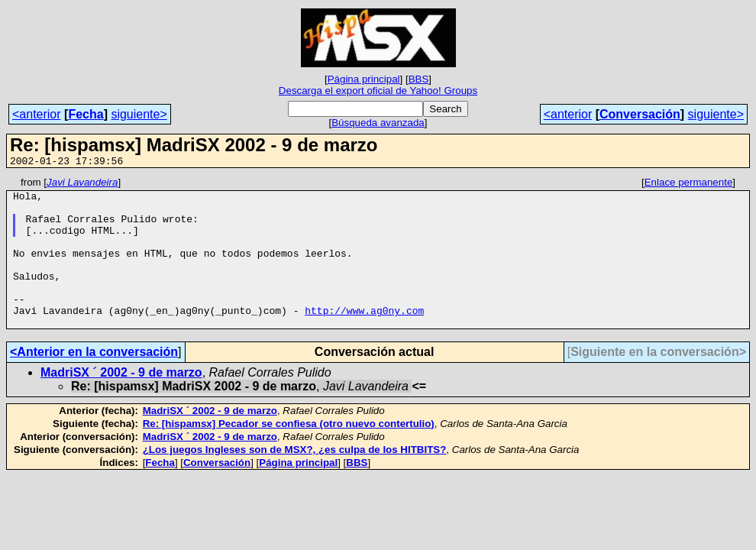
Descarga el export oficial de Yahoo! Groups (378, 91)
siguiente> (139, 114)
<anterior (37, 114)
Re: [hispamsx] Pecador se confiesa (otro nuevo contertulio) (289, 453)
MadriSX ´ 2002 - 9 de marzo (121, 402)
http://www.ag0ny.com (364, 338)
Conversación (640, 114)
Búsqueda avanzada (378, 123)
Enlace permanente (689, 184)
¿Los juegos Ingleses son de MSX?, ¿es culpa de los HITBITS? (295, 479)
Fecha (86, 114)
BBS (419, 79)
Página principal (364, 79)
